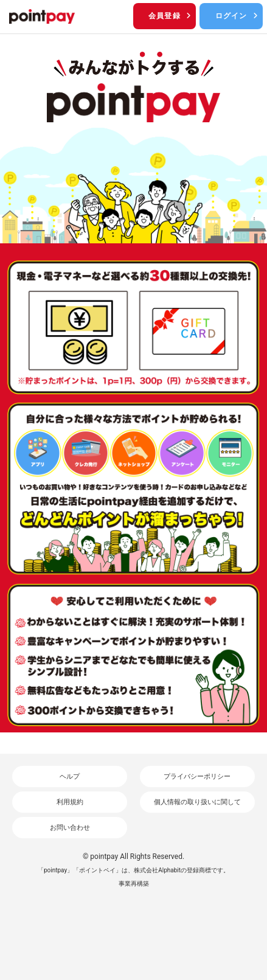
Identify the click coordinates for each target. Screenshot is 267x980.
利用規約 (70, 802)
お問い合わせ (70, 828)
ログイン (238, 16)
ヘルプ (70, 777)
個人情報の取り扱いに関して (197, 802)
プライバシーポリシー (197, 777)
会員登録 (171, 16)
